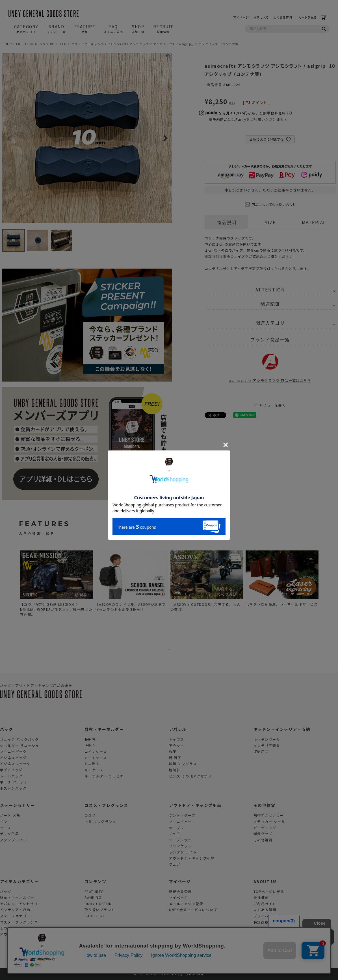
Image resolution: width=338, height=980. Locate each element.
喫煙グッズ (263, 834)
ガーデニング (265, 828)
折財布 (90, 745)
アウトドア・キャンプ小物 (192, 858)
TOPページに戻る (269, 891)
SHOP (138, 29)
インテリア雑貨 (267, 745)
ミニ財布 (92, 764)
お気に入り (261, 17)
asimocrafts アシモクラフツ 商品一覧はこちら (270, 367)
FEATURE (85, 29)
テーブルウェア (182, 840)
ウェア (175, 864)
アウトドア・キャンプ (88, 44)
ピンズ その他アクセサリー (192, 776)
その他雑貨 (264, 805)
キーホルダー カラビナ (104, 776)
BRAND (56, 29)
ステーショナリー (18, 805)
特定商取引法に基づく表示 (276, 922)
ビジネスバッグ (13, 758)
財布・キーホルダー (104, 729)
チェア (175, 834)
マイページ (241, 17)
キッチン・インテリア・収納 (282, 729)
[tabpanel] (57, 585)
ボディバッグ (11, 770)
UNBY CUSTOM (98, 904)
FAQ (113, 29)
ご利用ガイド (265, 904)
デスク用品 (9, 834)
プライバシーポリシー (272, 916)
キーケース (94, 770)
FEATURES (94, 891)
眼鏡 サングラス (183, 764)
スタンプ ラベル (14, 840)
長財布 (90, 739)
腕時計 (175, 770)
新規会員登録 (180, 891)
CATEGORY (26, 29)
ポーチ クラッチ (14, 782)
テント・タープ (182, 815)
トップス (177, 739)
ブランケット (180, 846)
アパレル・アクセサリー (21, 904)
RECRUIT (163, 29)
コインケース (96, 751)
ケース (6, 828)
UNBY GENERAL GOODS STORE (29, 44)
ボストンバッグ (13, 788)
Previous (9, 139)
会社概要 (261, 897)
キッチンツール (267, 739)
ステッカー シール (269, 821)
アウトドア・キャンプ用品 (195, 805)
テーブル (176, 828)
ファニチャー (180, 821)
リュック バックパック (19, 739)
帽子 (173, 751)
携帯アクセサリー (269, 815)
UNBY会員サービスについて (193, 910)
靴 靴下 (175, 758)
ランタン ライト (183, 852)
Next (165, 139)
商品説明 (226, 222)
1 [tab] (169, 650)
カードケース (96, 758)
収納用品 (261, 751)
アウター (177, 745)
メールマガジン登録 (186, 904)
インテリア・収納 (15, 910)
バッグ (6, 729)
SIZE (270, 222)
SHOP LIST (95, 916)
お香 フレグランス (100, 821)
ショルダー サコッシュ (20, 745)
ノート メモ (10, 815)
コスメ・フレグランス (106, 805)
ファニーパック (13, 751)
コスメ (90, 815)
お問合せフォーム (269, 928)
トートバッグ (11, 776)
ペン (4, 821)
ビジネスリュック (15, 764)
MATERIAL (314, 222)
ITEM (63, 44)
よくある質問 (283, 17)
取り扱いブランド (100, 910)
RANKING (93, 897)
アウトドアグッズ (15, 934)
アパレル (178, 729)
